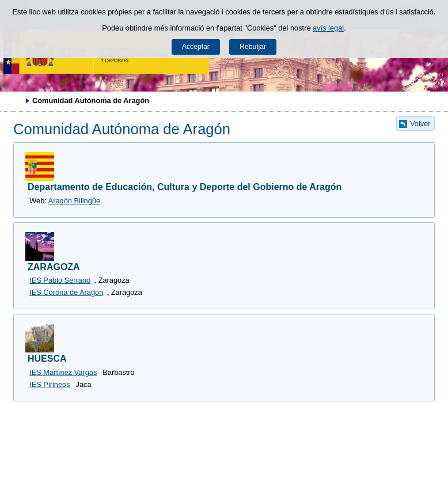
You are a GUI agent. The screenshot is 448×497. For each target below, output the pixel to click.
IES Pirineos (50, 384)
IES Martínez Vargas (63, 372)
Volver (420, 124)
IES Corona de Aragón (66, 292)
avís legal (328, 28)
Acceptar (196, 47)
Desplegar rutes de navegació (14, 100)
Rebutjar (253, 47)
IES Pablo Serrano (60, 280)
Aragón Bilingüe (74, 201)
